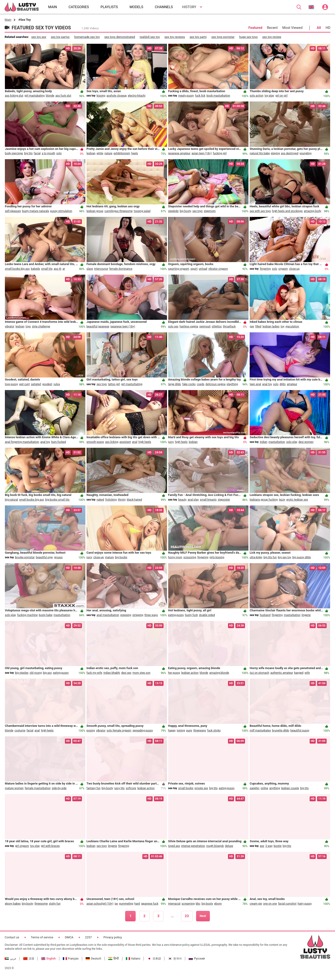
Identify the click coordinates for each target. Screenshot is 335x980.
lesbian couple (290, 788)
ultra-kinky (256, 557)
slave (90, 269)
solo (59, 153)
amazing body (313, 211)
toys (28, 327)
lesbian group (95, 211)
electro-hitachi (137, 96)
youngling (305, 153)
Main (8, 20)
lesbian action (190, 673)
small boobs (186, 788)
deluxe (229, 846)
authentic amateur (282, 673)
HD (328, 28)
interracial (174, 904)
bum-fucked (59, 442)
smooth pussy (95, 442)
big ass (47, 673)
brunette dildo (281, 731)
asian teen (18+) (202, 153)
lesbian (91, 153)
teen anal (255, 384)
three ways (151, 615)
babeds (35, 269)
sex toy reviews (175, 37)
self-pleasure (13, 211)
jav (116, 904)
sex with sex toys (260, 211)
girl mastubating (35, 96)
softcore (131, 788)
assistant (125, 442)
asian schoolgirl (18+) (100, 904)
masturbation (277, 442)
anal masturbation (108, 615)
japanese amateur (179, 153)
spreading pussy (143, 731)
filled (258, 327)
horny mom (175, 557)
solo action (256, 96)
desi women (306, 442)
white (100, 153)
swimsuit (205, 327)
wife (307, 673)
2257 (89, 937)
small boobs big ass (17, 269)
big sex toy (285, 557)
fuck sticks (214, 731)
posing (91, 731)
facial (37, 153)
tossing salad (142, 211)
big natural (11, 500)
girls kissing (217, 557)
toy (282, 327)
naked (100, 500)
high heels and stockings (287, 211)
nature (108, 153)
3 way (269, 846)
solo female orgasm (119, 731)
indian (264, 442)
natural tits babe (260, 153)
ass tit (58, 269)
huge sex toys (248, 37)
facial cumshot (287, 904)
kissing (101, 96)
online (264, 788)
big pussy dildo (302, 557)
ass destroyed (290, 153)
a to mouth (48, 153)
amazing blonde (219, 673)
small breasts (208, 500)
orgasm (283, 269)
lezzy (282, 500)
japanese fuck (150, 904)
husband (265, 615)
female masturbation (38, 788)
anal (135, 442)
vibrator (10, 327)
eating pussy (176, 615)
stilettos (217, 327)
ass (262, 846)
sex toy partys (60, 37)
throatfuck (229, 327)
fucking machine (27, 615)
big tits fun (270, 557)
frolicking (111, 500)
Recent (272, 28)
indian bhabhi (112, 673)
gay (252, 327)
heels (134, 153)
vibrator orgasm (218, 269)
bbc (198, 904)
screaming (188, 904)
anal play (193, 500)
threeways (200, 731)
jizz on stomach (259, 673)
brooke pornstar (25, 557)
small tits (47, 269)
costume (20, 731)
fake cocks (189, 384)
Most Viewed (293, 28)
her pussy (174, 673)
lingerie (306, 615)
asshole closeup (117, 96)
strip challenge (41, 327)
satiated (36, 384)
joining (181, 731)
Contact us (12, 937)
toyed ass (174, 846)
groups (58, 557)
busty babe (46, 615)
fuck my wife (94, 673)
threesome (41, 904)
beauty (182, 500)
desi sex (126, 673)
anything (275, 788)
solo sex (173, 327)
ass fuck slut (63, 96)
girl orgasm (22, 846)
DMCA (69, 937)
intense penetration (193, 846)
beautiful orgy (44, 557)
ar (64, 269)
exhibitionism (122, 153)
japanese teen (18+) (123, 327)
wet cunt (24, 384)
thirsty (122, 500)
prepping (126, 615)
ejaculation (292, 327)
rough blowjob (215, 846)
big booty (186, 211)
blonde (50, 96)
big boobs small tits (57, 500)
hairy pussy (305, 904)
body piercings (14, 153)
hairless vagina (189, 327)
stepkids (173, 211)
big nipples (22, 673)
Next (203, 916)
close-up (294, 269)
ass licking (112, 442)
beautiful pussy (300, 731)
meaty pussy (186, 96)
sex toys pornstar (223, 37)
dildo (283, 384)
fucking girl (220, 153)
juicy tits (119, 788)
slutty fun (55, 904)
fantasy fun (94, 788)
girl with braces (50, 846)
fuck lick (200, 96)
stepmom (210, 211)
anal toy (267, 384)
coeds (201, 384)
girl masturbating (132, 384)
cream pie (256, 904)
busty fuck (191, 615)
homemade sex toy (87, 37)
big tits (28, 153)
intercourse (101, 269)
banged (299, 673)
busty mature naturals (36, 211)
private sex (201, 788)
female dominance (121, 269)
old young (36, 673)
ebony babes (13, 904)
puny (189, 731)
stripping (138, 615)
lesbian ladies (271, 327)
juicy (171, 442)
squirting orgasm (179, 269)
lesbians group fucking (264, 500)
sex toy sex (39, 37)
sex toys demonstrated (120, 37)
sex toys (198, 211)
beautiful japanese (98, 327)
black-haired (134, 500)
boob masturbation (218, 96)
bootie (278, 846)
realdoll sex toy (150, 37)
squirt (194, 269)
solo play (292, 442)
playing (275, 153)
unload (203, 269)
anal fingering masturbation (22, 442)
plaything (232, 384)
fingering (265, 269)
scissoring (190, 557)
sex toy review (272, 37)
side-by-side (59, 788)
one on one (270, 904)
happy (172, 731)
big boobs (121, 557)
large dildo (175, 384)
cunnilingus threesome (119, 211)
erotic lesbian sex (297, 500)
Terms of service (42, 937)
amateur (292, 384)
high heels (145, 442)
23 (187, 916)
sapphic (255, 788)
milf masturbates (260, 731)
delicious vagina (215, 384)
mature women (14, 788)
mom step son (142, 673)
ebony (218, 904)
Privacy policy (113, 937)
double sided (207, 615)
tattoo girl (114, 384)
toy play (269, 96)
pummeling (126, 904)
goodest (47, 384)
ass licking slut (14, 96)
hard (137, 904)
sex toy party (198, 37)
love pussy (11, 384)
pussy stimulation (61, 211)
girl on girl (281, 96)
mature (109, 557)
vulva (57, 384)
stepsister (224, 500)
